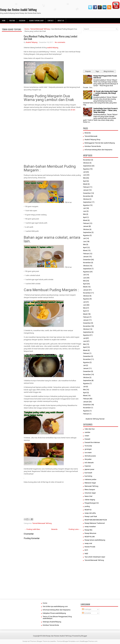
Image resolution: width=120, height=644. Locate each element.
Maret (85, 184)
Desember (87, 193)
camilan (87, 432)
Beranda (54, 529)
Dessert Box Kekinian (92, 442)
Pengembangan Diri (92, 503)
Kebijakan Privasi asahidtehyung (54, 613)
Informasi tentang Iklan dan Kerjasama (98, 150)
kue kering (88, 476)
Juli (84, 172)
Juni (85, 175)
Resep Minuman (90, 533)
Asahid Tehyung (32, 42)
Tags (97, 71)
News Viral (88, 496)
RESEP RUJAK (90, 537)
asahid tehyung (52, 48)
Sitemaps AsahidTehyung (52, 622)
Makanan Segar (90, 483)
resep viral (88, 543)
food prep (88, 446)
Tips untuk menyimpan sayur (95, 557)
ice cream (88, 452)
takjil (86, 553)
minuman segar (90, 493)
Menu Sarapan (90, 490)
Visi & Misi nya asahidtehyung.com (55, 606)
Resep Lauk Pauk (91, 516)
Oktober (86, 163)
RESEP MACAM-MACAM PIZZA (96, 520)
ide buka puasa (90, 456)
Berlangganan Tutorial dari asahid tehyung (100, 143)
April (85, 181)
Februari (86, 187)
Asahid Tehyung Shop (36, 21)
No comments (60, 42)
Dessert (87, 439)
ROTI (86, 550)
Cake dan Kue (90, 429)
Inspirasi (88, 466)
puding (87, 506)
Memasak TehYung (91, 486)
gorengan (88, 449)
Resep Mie (88, 530)
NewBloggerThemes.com (89, 641)
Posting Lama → (75, 529)
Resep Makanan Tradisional (95, 523)
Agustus (86, 169)
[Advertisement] (12, 91)
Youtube (12, 21)
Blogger (84, 636)
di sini (73, 110)
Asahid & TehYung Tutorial (95, 419)
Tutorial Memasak (91, 136)
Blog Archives (109, 71)
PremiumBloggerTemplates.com (68, 641)
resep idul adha (90, 513)
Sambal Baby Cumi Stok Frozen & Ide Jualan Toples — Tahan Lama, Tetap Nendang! (105, 110)
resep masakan (90, 527)
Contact (51, 21)
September (87, 166)
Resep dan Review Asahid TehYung (18, 10)
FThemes (33, 641)
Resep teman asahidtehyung (95, 540)
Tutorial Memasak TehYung (40, 29)
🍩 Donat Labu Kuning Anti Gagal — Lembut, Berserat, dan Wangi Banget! (105, 93)
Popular (88, 71)
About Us (61, 21)
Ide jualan (88, 459)
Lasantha (53, 641)
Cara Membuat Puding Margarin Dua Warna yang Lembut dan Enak (51, 38)
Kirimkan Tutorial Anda (93, 146)
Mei (84, 178)
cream (87, 436)
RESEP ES (88, 510)
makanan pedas (90, 479)
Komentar (87, 613)
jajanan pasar (89, 469)
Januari (86, 190)
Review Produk (90, 547)
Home (4, 21)
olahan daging (90, 500)
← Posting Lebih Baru (32, 529)
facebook (22, 21)
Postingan (87, 609)
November (87, 160)
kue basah (88, 473)
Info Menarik (89, 463)
